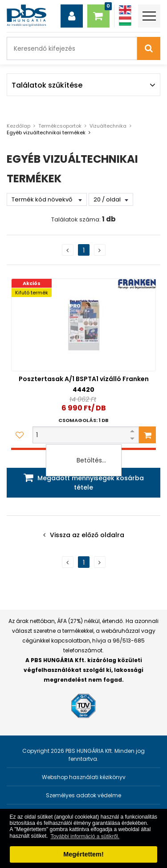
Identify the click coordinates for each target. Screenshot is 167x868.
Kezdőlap (18, 126)
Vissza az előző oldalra (87, 535)
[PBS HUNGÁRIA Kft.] (26, 16)
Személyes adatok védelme (83, 795)
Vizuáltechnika (108, 126)
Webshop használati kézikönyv (84, 777)
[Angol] (125, 10)
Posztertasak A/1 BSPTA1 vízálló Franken (84, 379)
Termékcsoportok (60, 126)
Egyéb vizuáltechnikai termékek (46, 133)
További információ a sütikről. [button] (85, 836)
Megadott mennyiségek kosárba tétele (91, 483)
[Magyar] (125, 21)
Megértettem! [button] (83, 854)
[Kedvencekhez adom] (20, 435)
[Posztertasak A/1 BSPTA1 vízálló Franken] (83, 325)
